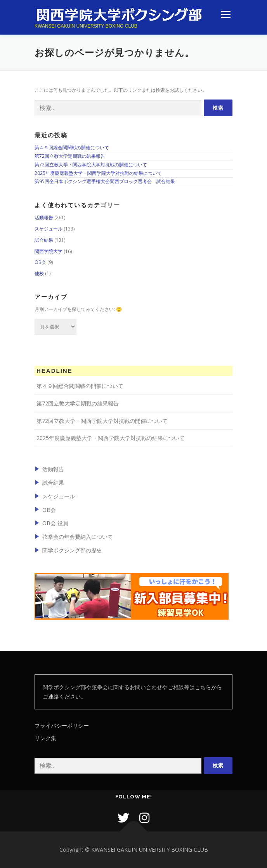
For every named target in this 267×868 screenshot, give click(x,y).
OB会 (40, 262)
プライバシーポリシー (62, 726)
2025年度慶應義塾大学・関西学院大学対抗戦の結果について (98, 173)
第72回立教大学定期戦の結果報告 (70, 156)
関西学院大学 (49, 251)
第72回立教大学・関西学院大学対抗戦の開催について (91, 165)
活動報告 (44, 217)
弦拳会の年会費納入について (78, 537)
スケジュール (49, 229)
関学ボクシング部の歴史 (72, 550)
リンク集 (45, 738)
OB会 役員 (55, 523)
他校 (39, 273)
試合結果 (44, 240)
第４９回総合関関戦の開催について (72, 148)
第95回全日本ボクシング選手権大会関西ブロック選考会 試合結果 (105, 181)
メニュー (226, 15)
